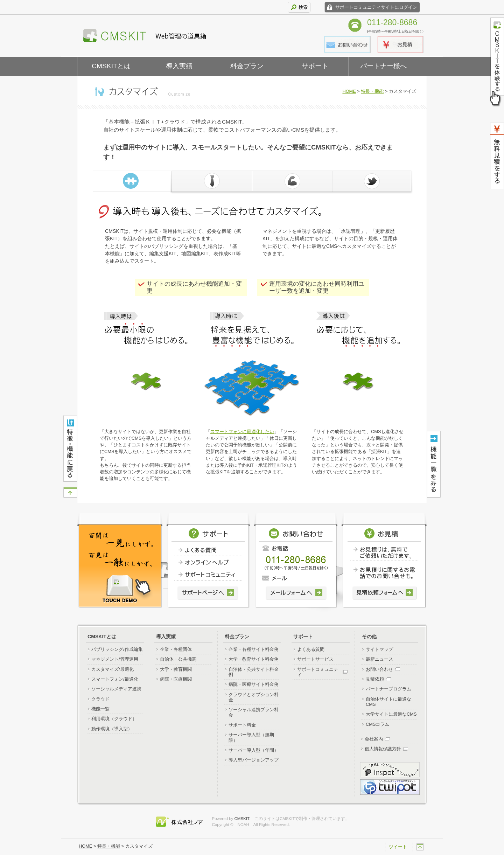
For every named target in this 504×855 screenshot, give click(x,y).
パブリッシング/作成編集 (117, 649)
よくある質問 (311, 649)
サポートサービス (315, 659)
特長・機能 (372, 91)
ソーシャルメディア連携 (116, 689)
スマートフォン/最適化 (115, 679)
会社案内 (374, 739)
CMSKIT (242, 819)
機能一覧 (100, 709)
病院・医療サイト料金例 (254, 684)
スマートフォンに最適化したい (242, 432)
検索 (303, 7)
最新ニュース (379, 659)
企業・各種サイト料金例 (254, 649)
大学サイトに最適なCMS (391, 714)
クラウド (100, 699)
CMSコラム (377, 724)
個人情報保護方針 (383, 749)
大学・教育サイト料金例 (254, 659)
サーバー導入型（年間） (254, 750)
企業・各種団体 (176, 649)
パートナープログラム (388, 689)
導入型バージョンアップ (254, 760)
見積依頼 (375, 679)
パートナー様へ (383, 66)
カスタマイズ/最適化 (113, 669)
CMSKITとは (111, 66)
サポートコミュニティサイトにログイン (376, 7)
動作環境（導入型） (112, 729)
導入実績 (179, 66)
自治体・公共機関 (178, 659)
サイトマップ (379, 649)
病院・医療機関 (176, 679)
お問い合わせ (379, 669)
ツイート (398, 847)
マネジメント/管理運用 (115, 659)
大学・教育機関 (176, 669)
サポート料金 (242, 725)
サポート (315, 66)
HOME (349, 91)
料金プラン (247, 66)
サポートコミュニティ (318, 672)
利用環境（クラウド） (114, 719)
